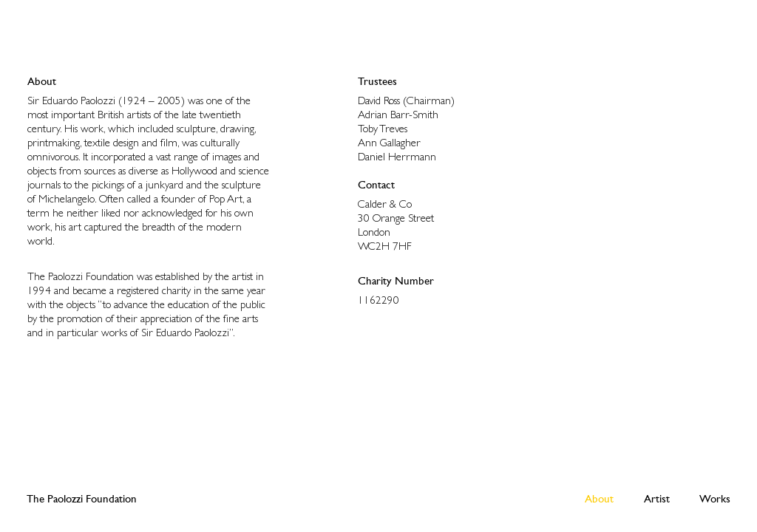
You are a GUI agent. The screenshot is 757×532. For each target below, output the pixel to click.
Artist (657, 499)
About (599, 499)
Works (715, 499)
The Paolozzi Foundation (82, 499)
